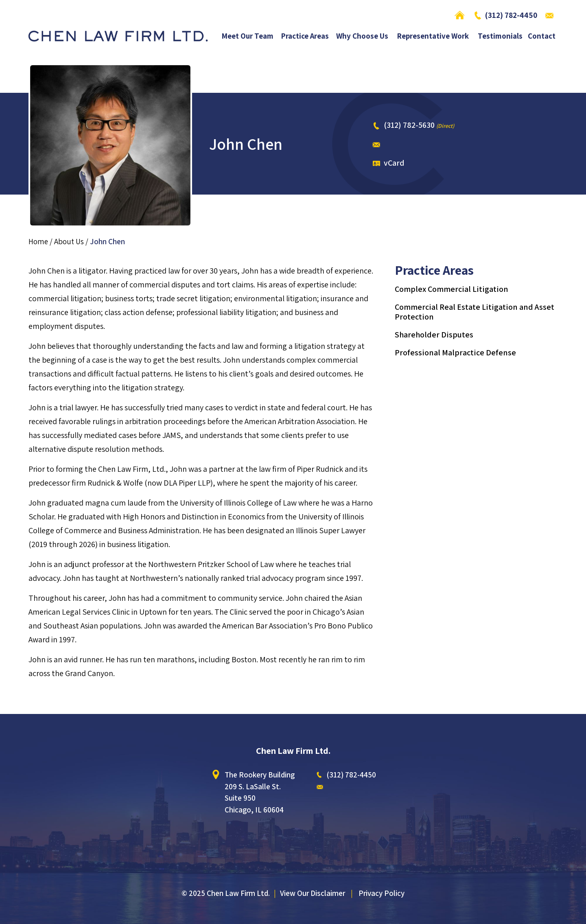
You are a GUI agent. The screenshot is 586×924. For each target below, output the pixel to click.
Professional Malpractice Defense (455, 353)
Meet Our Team (248, 36)
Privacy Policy (382, 893)
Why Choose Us (362, 36)
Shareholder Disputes (434, 335)
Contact (542, 36)
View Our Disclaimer (313, 893)
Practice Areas (305, 36)
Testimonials (500, 36)
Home (461, 15)
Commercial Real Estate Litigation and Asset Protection (474, 312)
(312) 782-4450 (511, 15)
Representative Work (433, 36)
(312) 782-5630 (409, 125)
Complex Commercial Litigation (452, 289)
